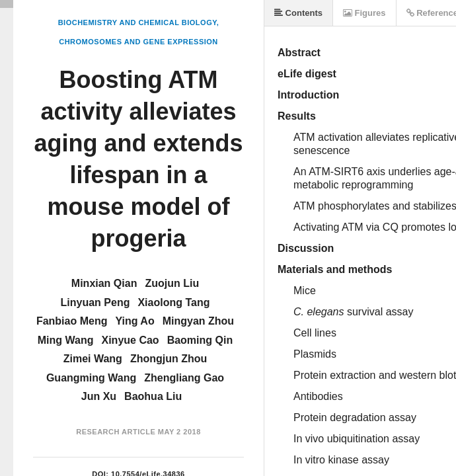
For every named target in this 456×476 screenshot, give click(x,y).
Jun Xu (99, 396)
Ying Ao (134, 321)
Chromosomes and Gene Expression (138, 42)
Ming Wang (66, 340)
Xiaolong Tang (173, 302)
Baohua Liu (153, 396)
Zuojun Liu (172, 283)
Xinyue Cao (131, 340)
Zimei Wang (93, 359)
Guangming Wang (91, 378)
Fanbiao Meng (72, 321)
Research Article (116, 432)
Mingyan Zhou (198, 321)
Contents (298, 13)
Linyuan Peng (95, 302)
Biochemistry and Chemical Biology (137, 22)
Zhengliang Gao (184, 378)
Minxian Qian (104, 283)
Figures (364, 13)
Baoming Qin (200, 340)
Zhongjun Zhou (169, 359)
